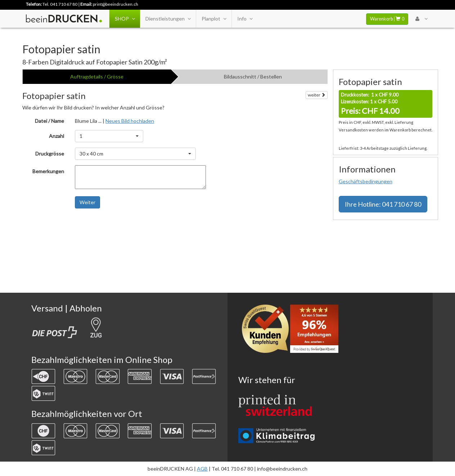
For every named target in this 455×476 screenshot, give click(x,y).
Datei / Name (49, 121)
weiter (317, 95)
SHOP (125, 19)
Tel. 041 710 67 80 (60, 4)
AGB (202, 469)
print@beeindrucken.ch (116, 4)
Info (245, 19)
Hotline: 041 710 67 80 (383, 204)
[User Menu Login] (421, 19)
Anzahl (57, 136)
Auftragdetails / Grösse (97, 77)
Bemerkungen (48, 171)
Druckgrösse (50, 154)
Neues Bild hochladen (130, 121)
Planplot (214, 19)
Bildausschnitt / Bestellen (253, 77)
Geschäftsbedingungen (366, 181)
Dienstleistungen (168, 19)
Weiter (87, 202)
